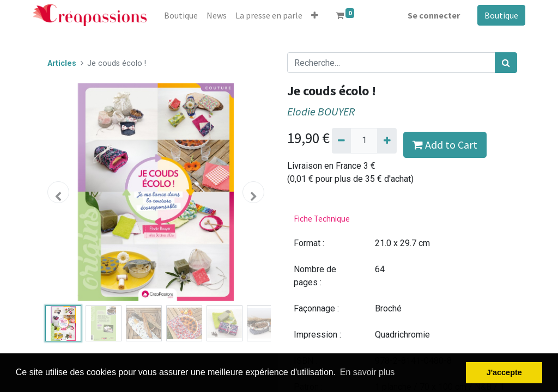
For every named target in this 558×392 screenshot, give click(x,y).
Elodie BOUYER (321, 112)
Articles (62, 63)
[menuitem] (181, 15)
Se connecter (434, 15)
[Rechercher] (506, 63)
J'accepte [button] (504, 372)
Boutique (501, 15)
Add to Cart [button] (445, 145)
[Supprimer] (341, 140)
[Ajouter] (387, 140)
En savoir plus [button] (368, 372)
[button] (315, 15)
